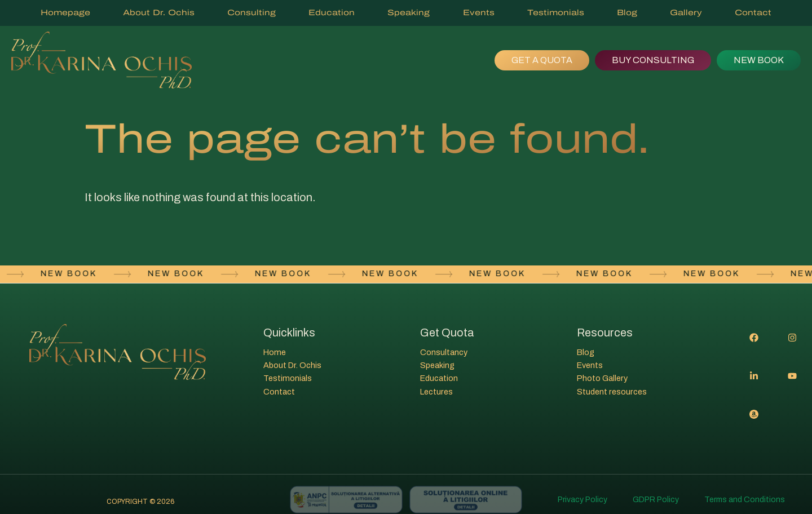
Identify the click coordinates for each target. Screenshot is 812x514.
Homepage (65, 13)
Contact (753, 13)
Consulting (251, 13)
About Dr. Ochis (159, 13)
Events (479, 13)
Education (332, 13)
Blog (627, 13)
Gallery (686, 13)
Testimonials (556, 13)
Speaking (409, 13)
